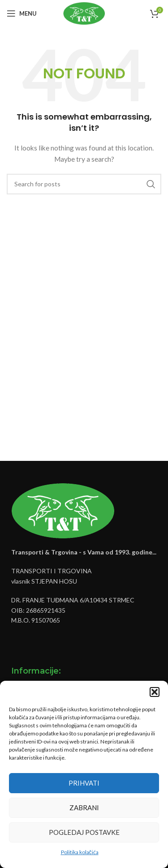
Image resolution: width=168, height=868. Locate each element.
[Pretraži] (84, 184)
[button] (155, 692)
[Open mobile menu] (22, 13)
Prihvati (84, 783)
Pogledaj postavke (84, 832)
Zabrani (84, 808)
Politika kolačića (80, 852)
